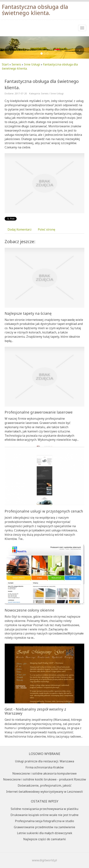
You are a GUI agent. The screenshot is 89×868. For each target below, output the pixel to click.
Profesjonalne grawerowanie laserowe (39, 412)
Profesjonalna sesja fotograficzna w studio (44, 821)
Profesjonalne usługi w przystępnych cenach (44, 511)
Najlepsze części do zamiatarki (45, 839)
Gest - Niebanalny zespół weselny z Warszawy (35, 711)
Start (5, 64)
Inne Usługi (32, 64)
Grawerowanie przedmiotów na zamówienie (44, 827)
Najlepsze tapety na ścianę (28, 313)
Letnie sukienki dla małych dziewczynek (45, 833)
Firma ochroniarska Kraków (45, 767)
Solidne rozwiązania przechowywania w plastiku (44, 809)
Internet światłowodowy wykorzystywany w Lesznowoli (44, 792)
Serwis (16, 64)
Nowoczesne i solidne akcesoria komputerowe (44, 773)
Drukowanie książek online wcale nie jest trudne (44, 815)
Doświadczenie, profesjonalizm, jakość (45, 785)
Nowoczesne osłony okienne (29, 610)
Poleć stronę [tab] (47, 229)
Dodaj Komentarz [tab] (20, 229)
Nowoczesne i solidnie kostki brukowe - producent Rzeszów (45, 779)
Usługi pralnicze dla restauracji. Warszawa (44, 761)
